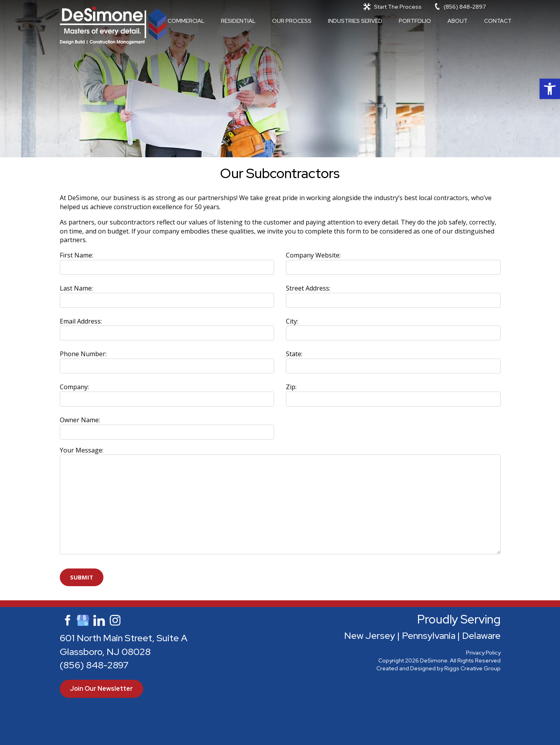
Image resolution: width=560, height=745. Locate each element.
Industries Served (355, 21)
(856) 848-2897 (465, 7)
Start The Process (398, 7)
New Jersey (370, 636)
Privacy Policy (483, 653)
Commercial (186, 21)
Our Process (292, 21)
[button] (550, 89)
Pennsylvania (429, 636)
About (458, 21)
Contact (498, 21)
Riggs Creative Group (472, 668)
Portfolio (415, 21)
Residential (238, 21)
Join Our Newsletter (101, 689)
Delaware (481, 636)
